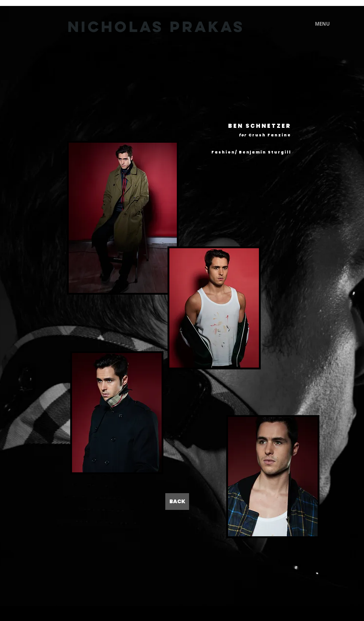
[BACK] (177, 502)
